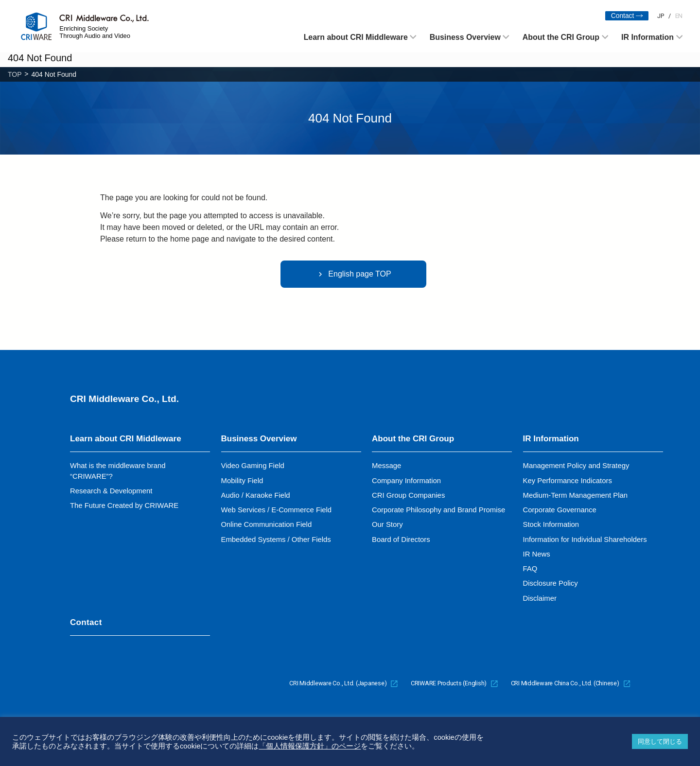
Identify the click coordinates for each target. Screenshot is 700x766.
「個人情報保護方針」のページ (310, 746)
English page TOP (353, 274)
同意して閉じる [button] (660, 741)
